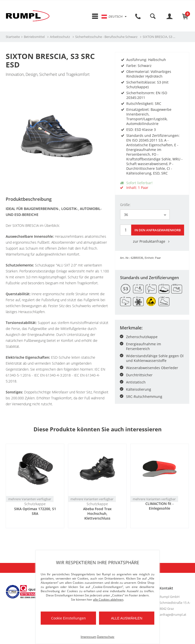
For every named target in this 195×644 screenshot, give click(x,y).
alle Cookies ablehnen (108, 600)
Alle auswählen (127, 618)
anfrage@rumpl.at (173, 615)
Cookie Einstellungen (68, 618)
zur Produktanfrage (152, 241)
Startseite (13, 37)
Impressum (88, 637)
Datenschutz (106, 637)
